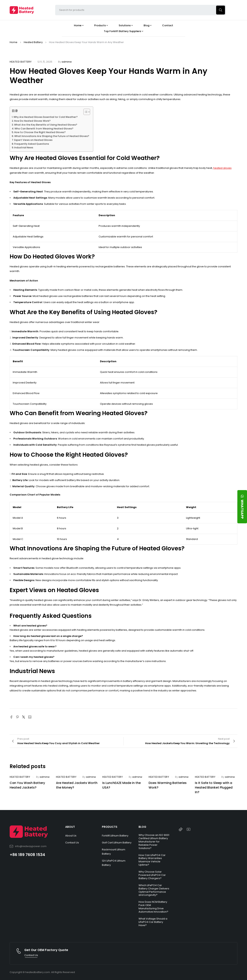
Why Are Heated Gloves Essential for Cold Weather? (46, 117)
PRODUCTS (110, 827)
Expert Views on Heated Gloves (33, 140)
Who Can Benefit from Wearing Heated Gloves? (44, 129)
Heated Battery (33, 42)
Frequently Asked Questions (32, 144)
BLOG (142, 827)
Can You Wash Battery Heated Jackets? (27, 785)
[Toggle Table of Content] (85, 112)
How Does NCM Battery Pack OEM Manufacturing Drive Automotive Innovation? (153, 907)
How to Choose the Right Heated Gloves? (40, 132)
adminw (67, 62)
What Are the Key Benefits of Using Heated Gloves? (46, 125)
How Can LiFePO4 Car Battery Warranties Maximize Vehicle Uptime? (152, 860)
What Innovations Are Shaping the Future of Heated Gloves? (52, 136)
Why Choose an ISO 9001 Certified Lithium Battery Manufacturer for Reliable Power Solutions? (154, 842)
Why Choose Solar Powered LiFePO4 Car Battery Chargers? (152, 875)
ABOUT (70, 827)
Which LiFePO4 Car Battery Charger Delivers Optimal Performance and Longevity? (154, 890)
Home (14, 42)
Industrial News (24, 147)
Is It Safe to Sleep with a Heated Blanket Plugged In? (214, 787)
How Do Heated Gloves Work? (32, 121)
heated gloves (222, 168)
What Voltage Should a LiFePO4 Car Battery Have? (153, 922)
